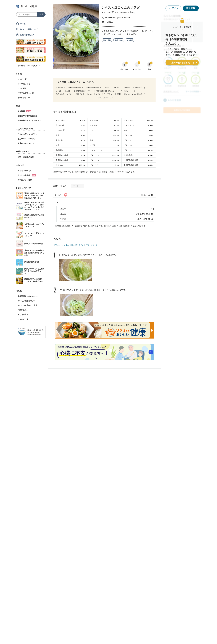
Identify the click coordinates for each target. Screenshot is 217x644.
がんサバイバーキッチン (27, 139)
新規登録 (191, 8)
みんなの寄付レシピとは (27, 134)
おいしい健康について (29, 29)
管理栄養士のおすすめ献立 (28, 120)
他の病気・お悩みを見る (28, 66)
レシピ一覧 (22, 79)
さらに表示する (105, 98)
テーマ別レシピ (24, 84)
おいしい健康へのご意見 (27, 305)
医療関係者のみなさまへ (27, 296)
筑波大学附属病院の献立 (27, 116)
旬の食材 (130, 40)
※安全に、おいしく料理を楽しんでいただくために (74, 245)
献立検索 (24, 111)
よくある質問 (23, 314)
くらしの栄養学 (27, 175)
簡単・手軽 (107, 40)
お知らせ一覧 (23, 319)
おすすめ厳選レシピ (26, 93)
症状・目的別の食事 (26, 157)
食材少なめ (119, 40)
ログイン (174, 8)
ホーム (23, 24)
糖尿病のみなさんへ (26, 143)
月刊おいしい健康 (25, 180)
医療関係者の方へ (27, 35)
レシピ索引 (22, 88)
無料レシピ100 (24, 98)
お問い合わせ (23, 310)
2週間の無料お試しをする (182, 63)
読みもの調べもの (25, 171)
